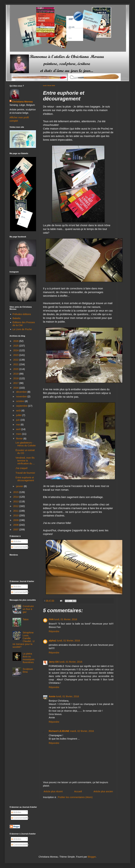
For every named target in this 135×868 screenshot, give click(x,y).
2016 (16, 388)
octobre (20, 401)
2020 (16, 369)
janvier (20, 486)
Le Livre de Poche (22, 329)
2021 (16, 364)
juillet (19, 415)
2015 (16, 492)
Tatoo (26, 619)
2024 (16, 350)
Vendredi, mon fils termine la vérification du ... (25, 461)
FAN (51, 619)
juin (18, 420)
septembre (22, 406)
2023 (16, 355)
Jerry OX (54, 662)
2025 (16, 346)
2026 (16, 341)
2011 (16, 511)
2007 (16, 529)
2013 (16, 501)
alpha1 (53, 641)
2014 (16, 497)
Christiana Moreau (22, 102)
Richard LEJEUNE (59, 731)
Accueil (78, 791)
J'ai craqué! (22, 468)
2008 (16, 525)
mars (19, 434)
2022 (16, 360)
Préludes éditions (22, 314)
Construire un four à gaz (28, 609)
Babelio (17, 318)
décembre (22, 392)
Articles (16, 541)
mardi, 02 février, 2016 (82, 731)
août (19, 411)
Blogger (92, 857)
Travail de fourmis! (25, 473)
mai (18, 425)
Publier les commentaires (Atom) (75, 797)
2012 (16, 506)
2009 (16, 520)
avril (19, 429)
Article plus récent (53, 791)
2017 (16, 383)
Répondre (54, 631)
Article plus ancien (103, 791)
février (20, 439)
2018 (16, 378)
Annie (52, 696)
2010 (16, 515)
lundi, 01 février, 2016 (66, 619)
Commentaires (20, 547)
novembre (22, 396)
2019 (16, 374)
